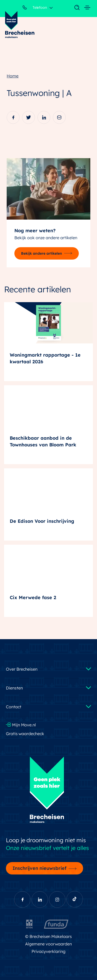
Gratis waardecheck (25, 734)
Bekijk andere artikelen (42, 253)
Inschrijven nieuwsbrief (40, 868)
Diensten (14, 688)
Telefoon (35, 8)
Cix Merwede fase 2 (33, 597)
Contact (14, 707)
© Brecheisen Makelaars (49, 936)
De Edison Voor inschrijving (42, 521)
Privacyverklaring (48, 951)
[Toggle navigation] (74, 8)
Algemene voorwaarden (48, 944)
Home (13, 76)
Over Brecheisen (22, 669)
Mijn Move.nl (21, 725)
